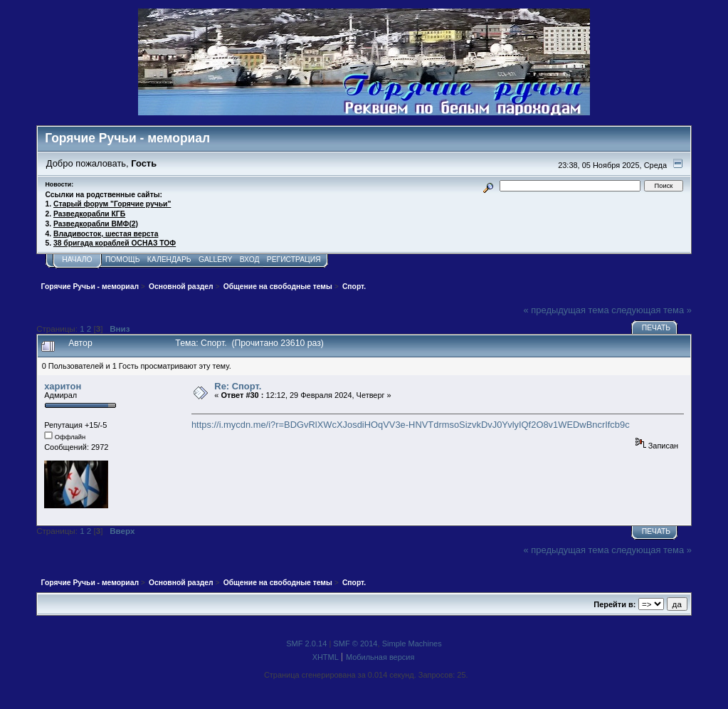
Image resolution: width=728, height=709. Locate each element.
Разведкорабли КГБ (89, 214)
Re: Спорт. (238, 386)
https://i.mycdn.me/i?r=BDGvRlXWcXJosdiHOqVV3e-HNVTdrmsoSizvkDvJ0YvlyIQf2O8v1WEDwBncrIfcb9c (411, 425)
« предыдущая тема (566, 310)
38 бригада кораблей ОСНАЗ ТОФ (115, 243)
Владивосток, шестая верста (106, 234)
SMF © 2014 (355, 644)
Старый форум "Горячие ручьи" (112, 204)
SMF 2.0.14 (306, 644)
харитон (63, 386)
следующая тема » (651, 310)
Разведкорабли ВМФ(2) (96, 224)
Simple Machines (412, 644)
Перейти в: (614, 604)
